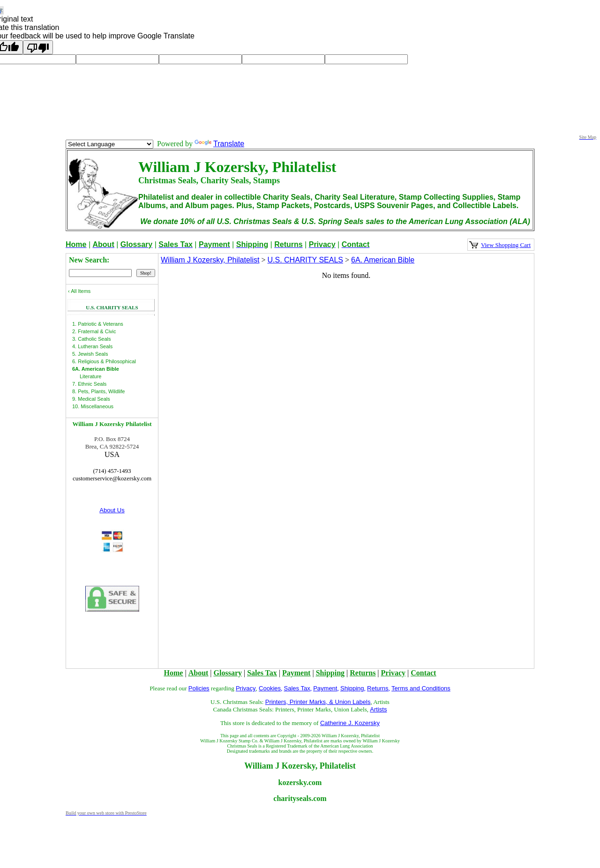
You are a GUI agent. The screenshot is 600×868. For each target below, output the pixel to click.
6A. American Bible (383, 260)
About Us (112, 510)
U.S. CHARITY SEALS (305, 260)
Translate (219, 144)
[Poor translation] (38, 47)
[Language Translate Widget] (109, 144)
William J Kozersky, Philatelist (210, 260)
